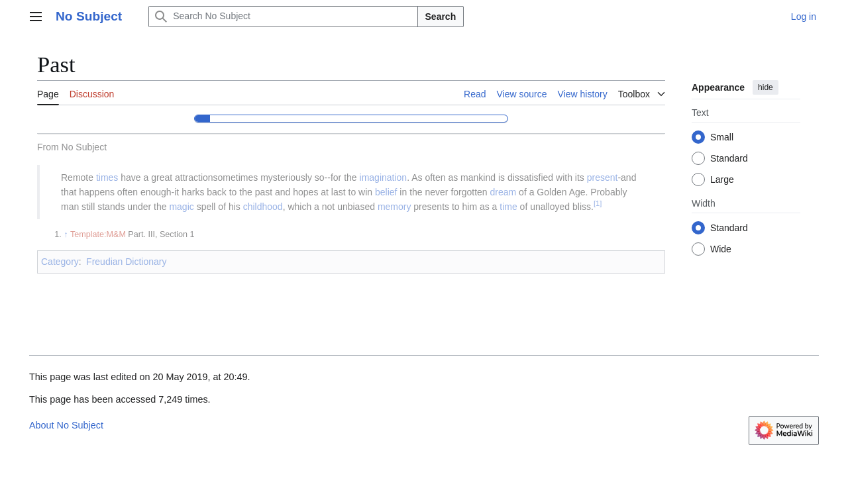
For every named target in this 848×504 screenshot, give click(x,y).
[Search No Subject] (283, 17)
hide (766, 87)
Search (441, 17)
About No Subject (66, 425)
